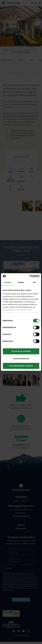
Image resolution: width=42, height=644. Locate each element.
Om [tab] (34, 282)
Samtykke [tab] (8, 282)
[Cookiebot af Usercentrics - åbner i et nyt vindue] (30, 276)
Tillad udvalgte (21, 359)
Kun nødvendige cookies (21, 366)
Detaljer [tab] (21, 282)
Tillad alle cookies (21, 351)
